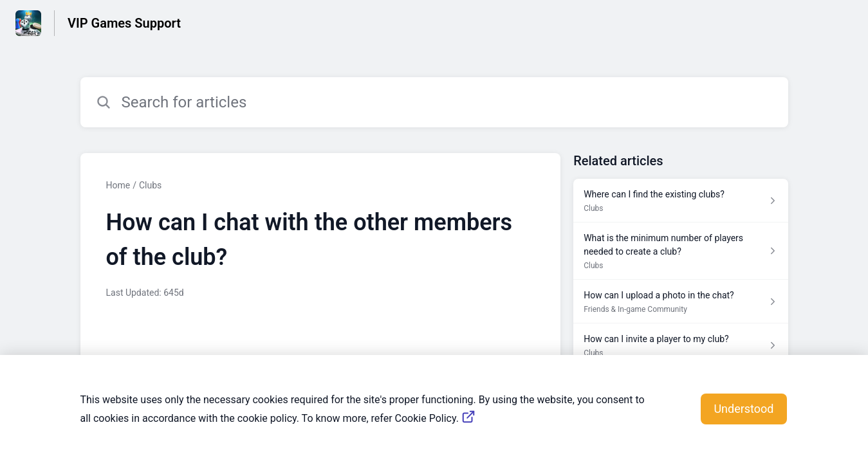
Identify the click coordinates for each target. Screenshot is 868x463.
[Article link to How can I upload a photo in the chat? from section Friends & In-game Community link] (680, 302)
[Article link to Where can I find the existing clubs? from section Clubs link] (680, 201)
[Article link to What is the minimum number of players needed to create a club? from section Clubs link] (680, 251)
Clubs (150, 185)
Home (118, 185)
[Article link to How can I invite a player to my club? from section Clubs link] (680, 345)
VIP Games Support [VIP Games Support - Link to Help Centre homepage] (124, 23)
